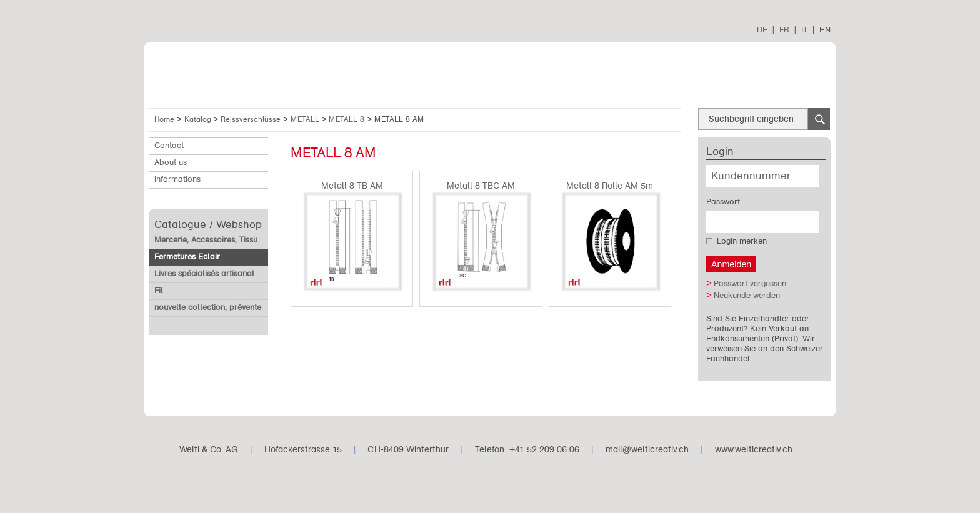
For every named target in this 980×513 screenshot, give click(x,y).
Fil (159, 291)
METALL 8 (348, 119)
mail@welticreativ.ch (647, 450)
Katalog (199, 119)
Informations (177, 179)
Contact (169, 146)
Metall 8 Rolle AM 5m (610, 186)
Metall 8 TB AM (352, 186)
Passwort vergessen (750, 284)
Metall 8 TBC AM (481, 186)
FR (784, 30)
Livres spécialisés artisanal (204, 274)
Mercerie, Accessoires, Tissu (206, 240)
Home (164, 119)
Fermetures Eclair (187, 257)
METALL (306, 119)
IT (804, 30)
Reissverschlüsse (252, 119)
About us (171, 162)
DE (762, 30)
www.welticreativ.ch (754, 450)
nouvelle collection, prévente (208, 307)
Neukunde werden (747, 296)
